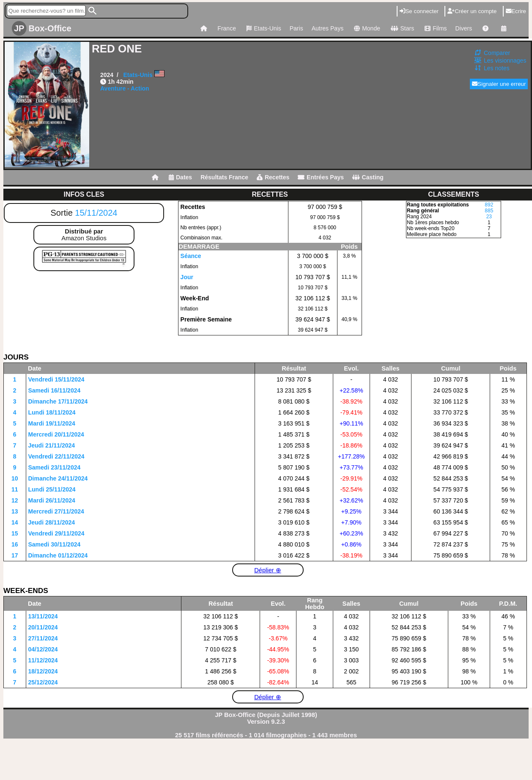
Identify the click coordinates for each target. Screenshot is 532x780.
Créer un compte (472, 11)
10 (15, 478)
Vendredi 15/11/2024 (56, 379)
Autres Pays (328, 28)
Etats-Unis (263, 28)
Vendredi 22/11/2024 (56, 456)
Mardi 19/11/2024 (52, 423)
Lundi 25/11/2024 (52, 489)
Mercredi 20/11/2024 (56, 434)
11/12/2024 (43, 660)
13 (15, 511)
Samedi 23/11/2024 (55, 467)
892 (489, 205)
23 (489, 217)
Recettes (273, 177)
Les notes (497, 68)
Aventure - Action (125, 88)
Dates (180, 177)
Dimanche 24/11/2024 (58, 478)
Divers (464, 28)
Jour (187, 277)
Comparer (497, 53)
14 (15, 522)
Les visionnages (505, 60)
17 (15, 555)
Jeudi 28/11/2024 (52, 522)
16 (15, 544)
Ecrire (516, 11)
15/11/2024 (96, 213)
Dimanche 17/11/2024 (58, 401)
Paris (296, 28)
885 (489, 211)
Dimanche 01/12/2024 (58, 555)
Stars (401, 28)
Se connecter (419, 11)
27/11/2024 (43, 638)
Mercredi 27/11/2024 (56, 511)
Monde (366, 28)
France (227, 28)
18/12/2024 (43, 671)
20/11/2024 (43, 627)
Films (435, 28)
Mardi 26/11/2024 (52, 500)
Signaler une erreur (499, 84)
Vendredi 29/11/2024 (56, 533)
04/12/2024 (43, 649)
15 (15, 533)
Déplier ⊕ (268, 570)
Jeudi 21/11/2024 (52, 445)
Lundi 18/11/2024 (52, 412)
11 (15, 489)
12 (15, 500)
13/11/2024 (43, 616)
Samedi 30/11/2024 (55, 544)
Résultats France (224, 177)
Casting (368, 177)
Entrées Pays (321, 177)
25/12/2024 (43, 682)
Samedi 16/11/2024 (55, 390)
